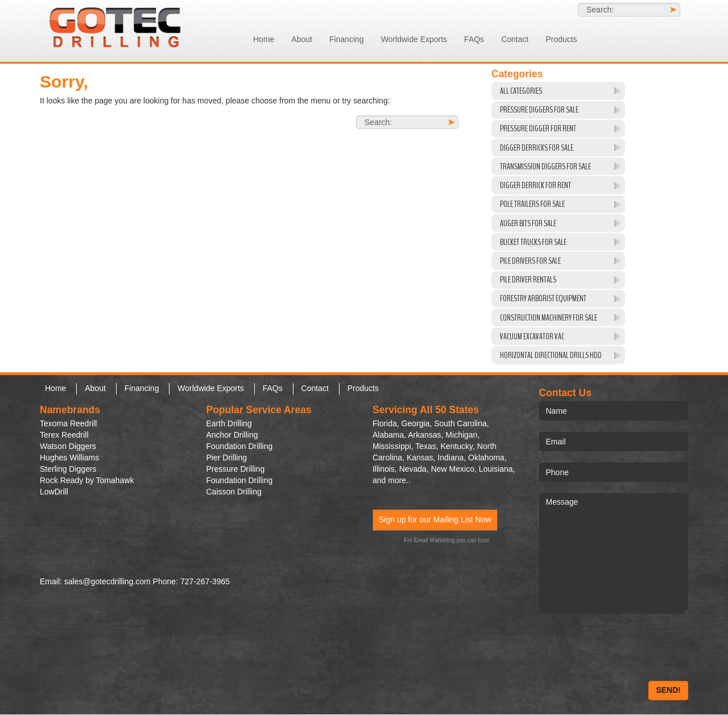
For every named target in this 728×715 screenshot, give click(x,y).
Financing (347, 39)
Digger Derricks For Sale (537, 148)
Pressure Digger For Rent (538, 128)
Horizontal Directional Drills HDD (551, 355)
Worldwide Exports (414, 39)
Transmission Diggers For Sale (545, 167)
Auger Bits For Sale (528, 223)
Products (561, 39)
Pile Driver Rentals (528, 280)
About (302, 39)
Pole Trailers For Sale (532, 204)
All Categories (521, 91)
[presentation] (626, 647)
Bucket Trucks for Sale (533, 242)
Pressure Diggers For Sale (539, 110)
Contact (515, 39)
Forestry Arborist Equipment (543, 298)
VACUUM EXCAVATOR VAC (532, 336)
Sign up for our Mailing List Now (435, 519)
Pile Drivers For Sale (530, 261)
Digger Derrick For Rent (535, 185)
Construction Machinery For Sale (549, 318)
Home (264, 39)
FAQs (474, 39)
